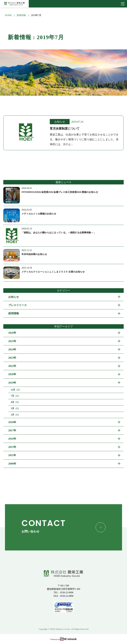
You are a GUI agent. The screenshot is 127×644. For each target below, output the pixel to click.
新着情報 (21, 15)
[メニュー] (123, 4)
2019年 (12, 383)
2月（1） (15, 415)
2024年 (12, 349)
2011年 (12, 455)
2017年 (12, 430)
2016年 (12, 439)
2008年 (12, 464)
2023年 (12, 358)
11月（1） (16, 390)
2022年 (12, 366)
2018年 (12, 422)
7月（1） (15, 396)
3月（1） (15, 408)
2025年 (12, 341)
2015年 (12, 447)
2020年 (12, 374)
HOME (8, 15)
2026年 (12, 333)
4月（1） (15, 402)
